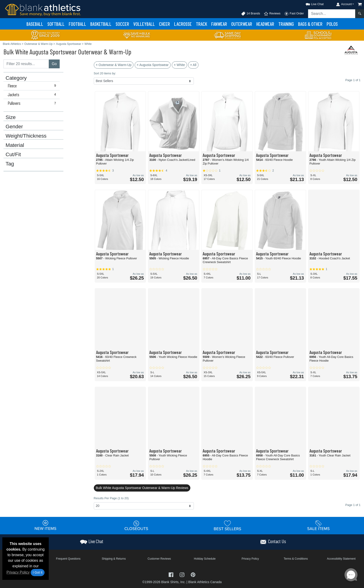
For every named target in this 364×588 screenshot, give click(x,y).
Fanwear (219, 24)
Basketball (101, 24)
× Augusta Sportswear (153, 65)
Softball (56, 24)
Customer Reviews (159, 559)
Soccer (122, 24)
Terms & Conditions (296, 559)
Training (286, 24)
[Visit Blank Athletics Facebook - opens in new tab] (172, 574)
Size (11, 117)
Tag (10, 164)
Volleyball (144, 24)
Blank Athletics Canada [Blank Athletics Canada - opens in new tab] (205, 582)
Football (77, 24)
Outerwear (242, 24)
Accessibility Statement (341, 559)
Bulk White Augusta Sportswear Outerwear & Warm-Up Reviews (142, 488)
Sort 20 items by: (105, 73)
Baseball (35, 24)
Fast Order (294, 14)
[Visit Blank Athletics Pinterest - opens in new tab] (193, 574)
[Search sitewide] (332, 14)
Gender (14, 127)
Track (201, 24)
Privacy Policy (18, 572)
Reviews (272, 14)
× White (179, 65)
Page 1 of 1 (353, 505)
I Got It (38, 572)
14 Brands (250, 14)
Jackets (33, 95)
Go (54, 64)
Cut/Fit (13, 155)
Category (16, 78)
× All (193, 65)
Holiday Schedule (205, 559)
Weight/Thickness (26, 136)
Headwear (265, 24)
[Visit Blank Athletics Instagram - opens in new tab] (182, 574)
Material (15, 145)
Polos (332, 24)
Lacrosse (183, 24)
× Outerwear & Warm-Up (114, 65)
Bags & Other (310, 24)
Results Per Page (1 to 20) (111, 498)
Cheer (164, 24)
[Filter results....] (26, 64)
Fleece (33, 86)
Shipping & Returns (114, 559)
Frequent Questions (68, 559)
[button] (310, 3)
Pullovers (33, 103)
